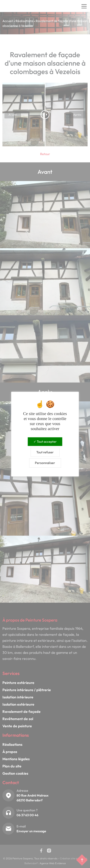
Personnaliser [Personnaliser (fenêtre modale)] (45, 463)
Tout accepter (45, 442)
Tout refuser (45, 452)
